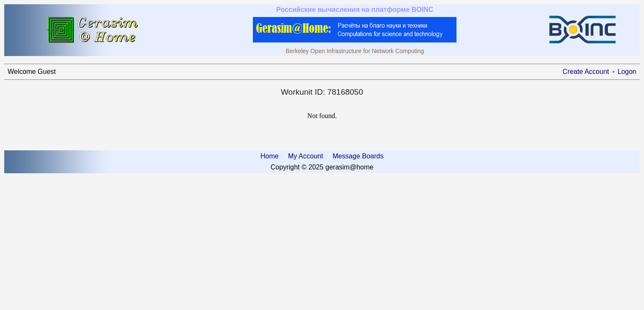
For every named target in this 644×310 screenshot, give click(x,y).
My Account (306, 156)
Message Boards (358, 156)
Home (270, 156)
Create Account (586, 72)
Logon (627, 72)
